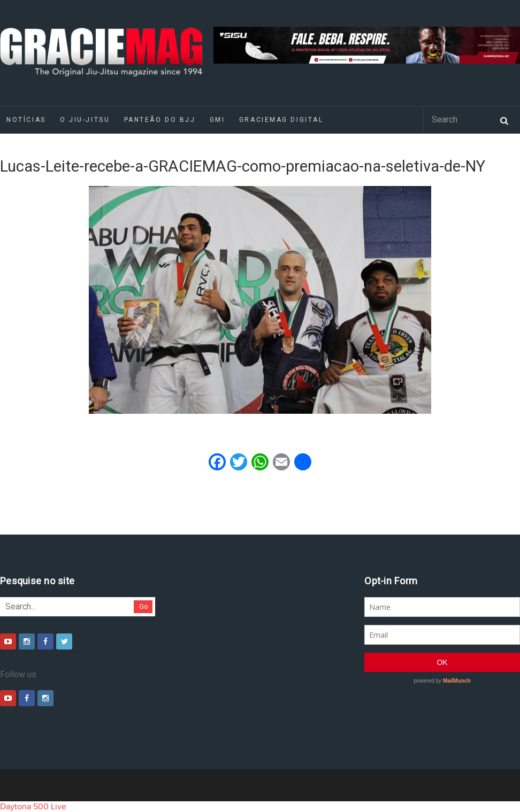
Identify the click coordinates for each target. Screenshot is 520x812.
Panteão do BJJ (160, 120)
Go (144, 606)
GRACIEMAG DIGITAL (281, 120)
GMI (217, 120)
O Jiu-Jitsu (85, 120)
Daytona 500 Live (33, 807)
